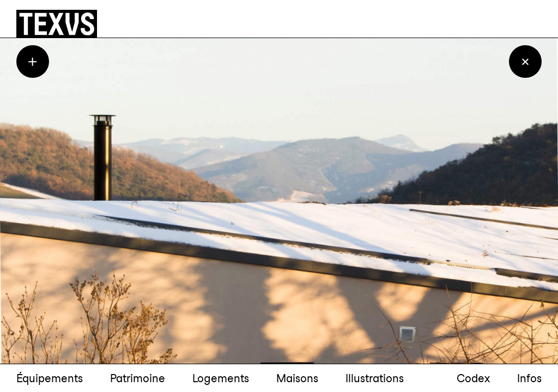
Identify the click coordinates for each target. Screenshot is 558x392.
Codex (473, 378)
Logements (221, 378)
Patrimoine (138, 378)
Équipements (50, 378)
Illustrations (375, 378)
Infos (529, 378)
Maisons (297, 378)
